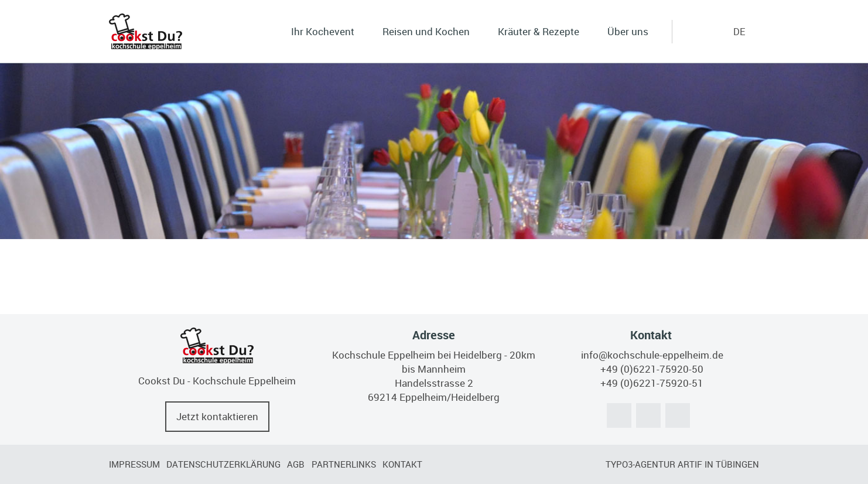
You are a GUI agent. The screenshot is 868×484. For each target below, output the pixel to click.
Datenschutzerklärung (223, 464)
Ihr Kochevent (323, 31)
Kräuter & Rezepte (539, 31)
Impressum (134, 464)
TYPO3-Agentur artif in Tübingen (682, 464)
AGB (296, 464)
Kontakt (402, 464)
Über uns (628, 31)
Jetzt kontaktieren (217, 416)
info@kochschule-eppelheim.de (652, 355)
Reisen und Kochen (426, 31)
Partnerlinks (344, 464)
